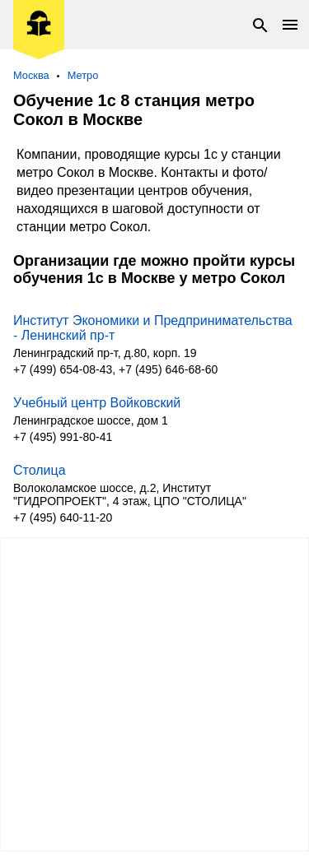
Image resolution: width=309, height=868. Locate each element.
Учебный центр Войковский (97, 403)
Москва (31, 75)
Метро (83, 75)
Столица (40, 470)
